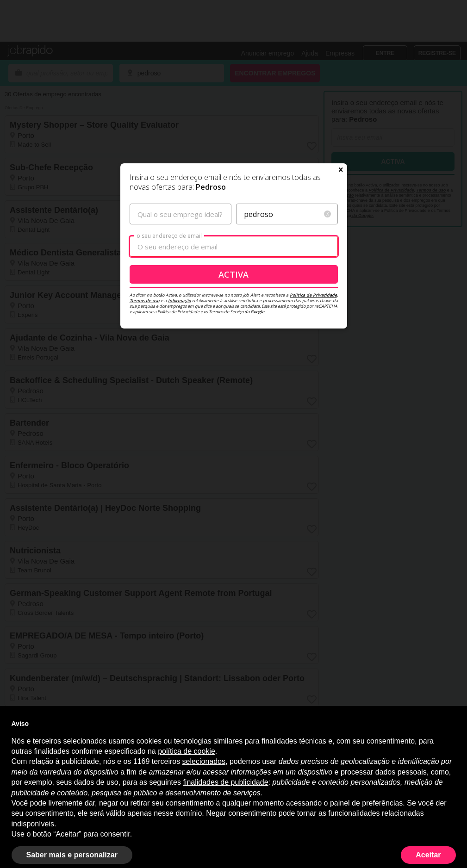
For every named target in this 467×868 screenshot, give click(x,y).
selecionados (204, 761)
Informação (179, 301)
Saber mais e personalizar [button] (72, 855)
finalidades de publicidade (225, 782)
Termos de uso (144, 301)
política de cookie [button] (187, 751)
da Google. (254, 312)
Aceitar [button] (428, 855)
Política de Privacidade (313, 295)
